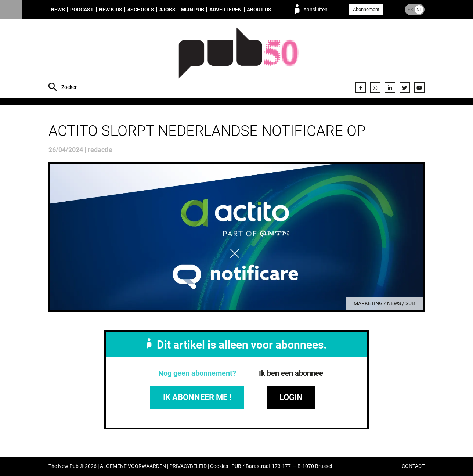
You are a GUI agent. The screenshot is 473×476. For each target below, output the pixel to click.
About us (259, 10)
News (58, 10)
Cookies (219, 466)
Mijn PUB (192, 10)
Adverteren (225, 10)
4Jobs (167, 10)
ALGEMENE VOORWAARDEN (133, 466)
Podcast (82, 10)
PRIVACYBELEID (188, 466)
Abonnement (366, 9)
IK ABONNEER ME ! (197, 397)
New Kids (111, 10)
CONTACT (413, 466)
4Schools (141, 10)
